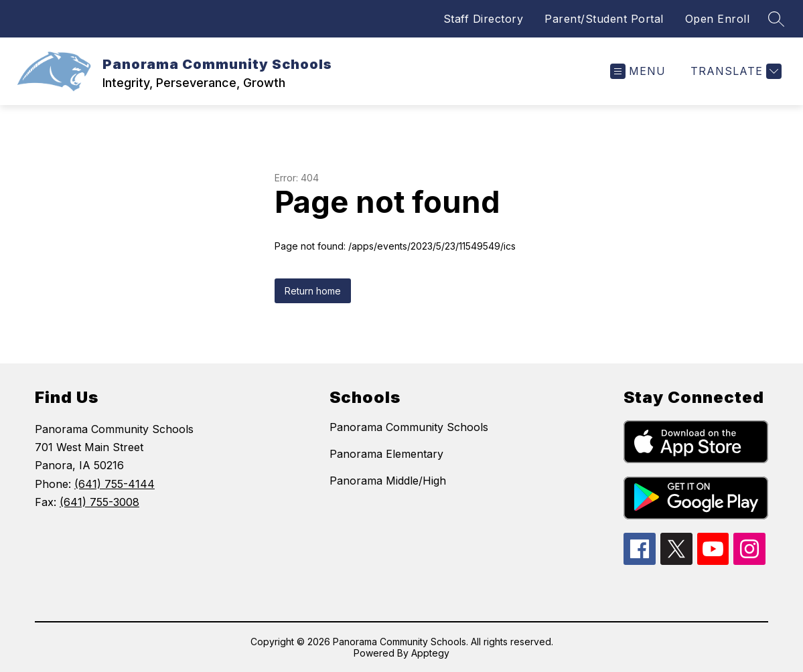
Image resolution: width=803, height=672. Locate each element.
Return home (313, 291)
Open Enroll (718, 19)
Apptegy (430, 653)
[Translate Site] (734, 71)
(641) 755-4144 (115, 484)
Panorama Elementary (386, 454)
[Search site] (776, 19)
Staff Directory (484, 19)
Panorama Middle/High (388, 481)
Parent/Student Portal (604, 19)
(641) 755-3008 (99, 502)
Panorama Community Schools (409, 427)
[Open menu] (638, 71)
